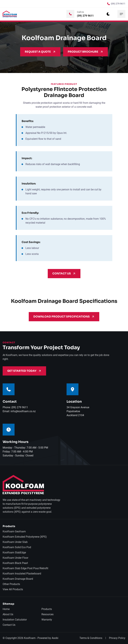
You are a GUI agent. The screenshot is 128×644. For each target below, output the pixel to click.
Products (47, 609)
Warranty (47, 620)
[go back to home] (23, 485)
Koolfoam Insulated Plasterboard (22, 574)
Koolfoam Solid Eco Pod (17, 547)
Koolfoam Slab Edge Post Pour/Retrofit (25, 568)
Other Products (11, 584)
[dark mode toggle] (108, 14)
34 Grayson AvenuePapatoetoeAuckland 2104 (78, 411)
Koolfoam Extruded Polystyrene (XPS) (25, 537)
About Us (8, 614)
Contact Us (64, 273)
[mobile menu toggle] (121, 14)
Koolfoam (30, 638)
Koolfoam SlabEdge (14, 553)
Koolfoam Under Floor (15, 558)
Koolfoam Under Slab (15, 542)
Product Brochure (85, 52)
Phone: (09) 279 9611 (15, 407)
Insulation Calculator (15, 620)
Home (6, 609)
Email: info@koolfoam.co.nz (19, 411)
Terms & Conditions (91, 638)
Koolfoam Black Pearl (15, 563)
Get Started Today (24, 371)
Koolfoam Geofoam (14, 531)
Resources (47, 614)
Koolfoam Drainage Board (18, 579)
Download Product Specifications (64, 317)
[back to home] (10, 14)
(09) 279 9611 (118, 4)
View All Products (13, 589)
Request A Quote (40, 52)
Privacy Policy (117, 638)
